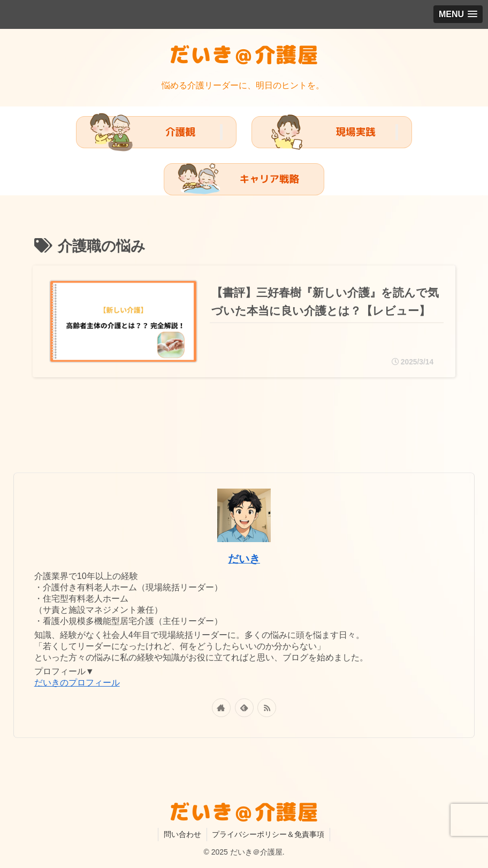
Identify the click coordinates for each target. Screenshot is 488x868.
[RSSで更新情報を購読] (267, 708)
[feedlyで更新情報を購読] (244, 708)
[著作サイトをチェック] (221, 708)
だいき (244, 559)
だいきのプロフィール (77, 682)
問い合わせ (182, 834)
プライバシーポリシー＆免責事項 (269, 834)
